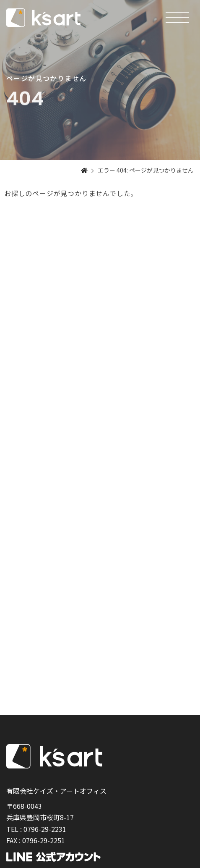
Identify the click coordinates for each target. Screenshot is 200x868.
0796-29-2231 (45, 829)
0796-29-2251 (44, 840)
